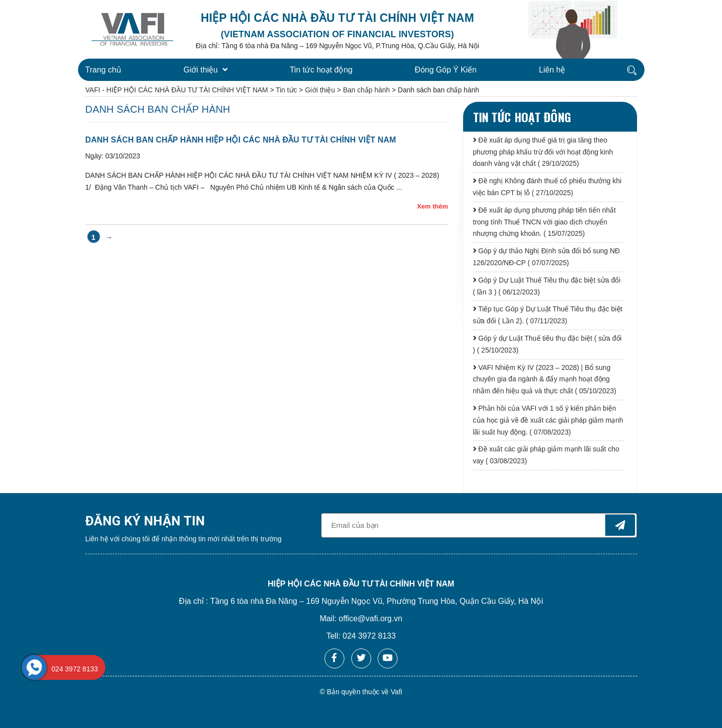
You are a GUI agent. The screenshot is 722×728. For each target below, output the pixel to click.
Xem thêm (432, 206)
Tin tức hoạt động (321, 70)
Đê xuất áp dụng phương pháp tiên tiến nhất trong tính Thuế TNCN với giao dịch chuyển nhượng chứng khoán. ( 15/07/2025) (545, 222)
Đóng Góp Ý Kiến (446, 70)
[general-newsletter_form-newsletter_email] (479, 525)
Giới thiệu (205, 70)
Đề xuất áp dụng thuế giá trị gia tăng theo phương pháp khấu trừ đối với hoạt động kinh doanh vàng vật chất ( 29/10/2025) (543, 152)
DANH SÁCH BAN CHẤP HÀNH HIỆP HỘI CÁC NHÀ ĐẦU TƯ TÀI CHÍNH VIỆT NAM (241, 140)
